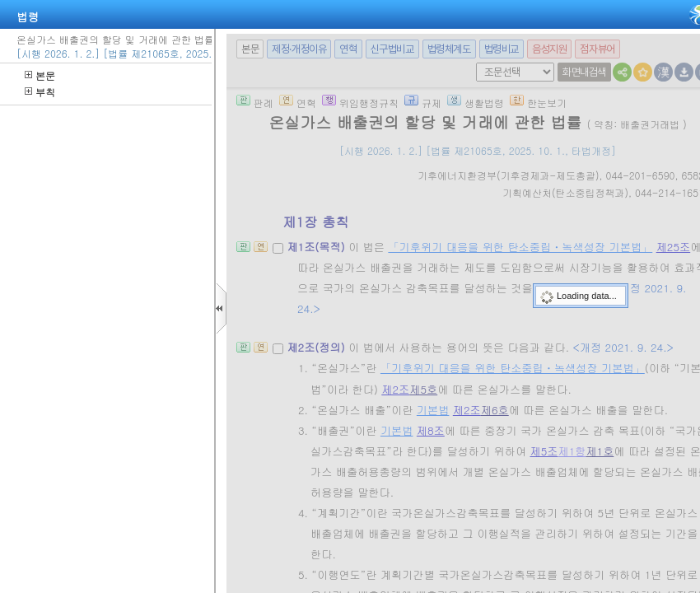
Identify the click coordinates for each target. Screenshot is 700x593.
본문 (40, 75)
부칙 (40, 92)
